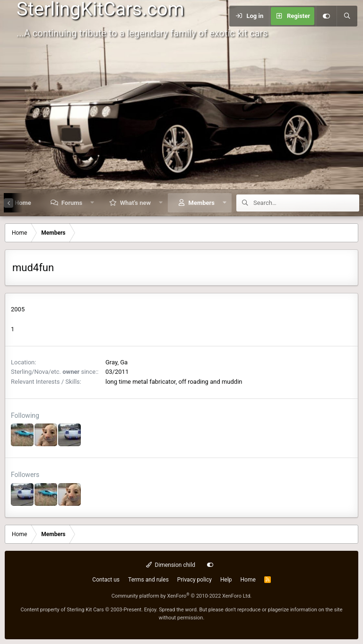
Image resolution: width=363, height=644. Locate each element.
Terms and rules (148, 580)
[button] (92, 203)
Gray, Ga (117, 362)
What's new (135, 203)
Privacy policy (194, 580)
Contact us (106, 580)
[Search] (347, 16)
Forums (72, 203)
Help (226, 580)
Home (248, 580)
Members (202, 203)
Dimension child (171, 565)
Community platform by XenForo (182, 596)
